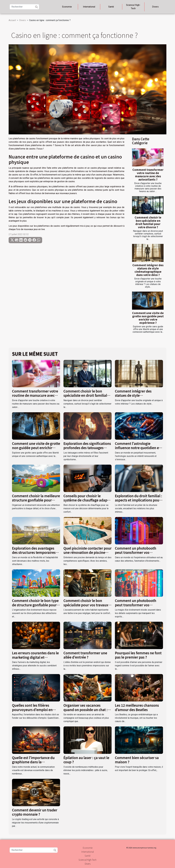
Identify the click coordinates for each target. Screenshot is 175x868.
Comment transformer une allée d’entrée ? (85, 655)
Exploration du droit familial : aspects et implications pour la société (139, 500)
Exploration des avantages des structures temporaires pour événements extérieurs (35, 552)
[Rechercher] (24, 7)
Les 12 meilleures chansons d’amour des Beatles (137, 707)
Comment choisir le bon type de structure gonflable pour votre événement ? (35, 605)
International (89, 7)
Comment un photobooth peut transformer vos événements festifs (136, 605)
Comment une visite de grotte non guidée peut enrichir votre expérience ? (148, 318)
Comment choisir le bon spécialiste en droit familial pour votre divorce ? (148, 222)
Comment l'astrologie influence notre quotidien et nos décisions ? (138, 448)
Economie (67, 7)
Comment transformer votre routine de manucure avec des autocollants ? (148, 175)
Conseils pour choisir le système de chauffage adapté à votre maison (87, 500)
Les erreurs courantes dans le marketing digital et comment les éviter (35, 657)
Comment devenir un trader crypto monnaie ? (35, 812)
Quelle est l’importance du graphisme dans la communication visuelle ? (33, 762)
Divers (155, 7)
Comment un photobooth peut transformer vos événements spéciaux (136, 552)
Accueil (12, 20)
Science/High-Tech (133, 7)
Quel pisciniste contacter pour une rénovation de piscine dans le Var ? (87, 552)
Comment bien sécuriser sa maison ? (137, 760)
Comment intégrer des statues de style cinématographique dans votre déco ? (148, 270)
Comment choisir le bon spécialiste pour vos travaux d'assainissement (86, 605)
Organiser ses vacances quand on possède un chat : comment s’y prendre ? (86, 710)
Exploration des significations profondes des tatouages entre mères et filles (87, 448)
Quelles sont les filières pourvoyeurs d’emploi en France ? (32, 710)
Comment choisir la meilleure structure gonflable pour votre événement (36, 500)
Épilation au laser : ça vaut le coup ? (86, 760)
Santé (111, 7)
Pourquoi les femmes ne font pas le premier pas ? (138, 655)
